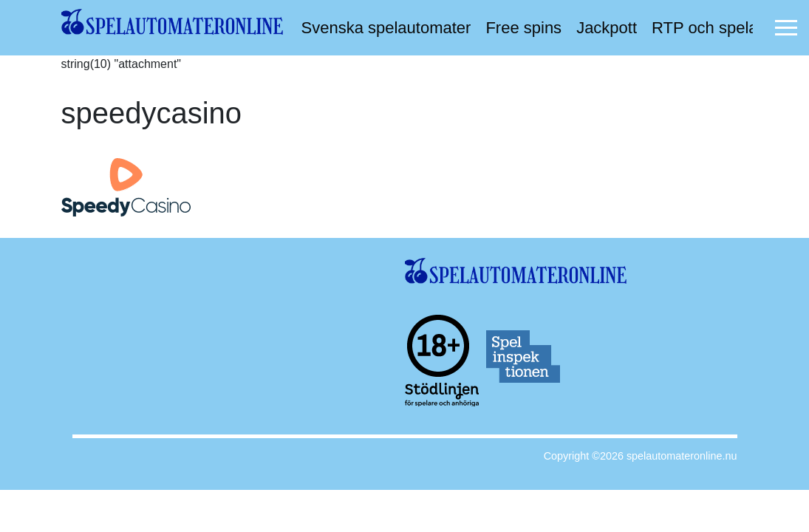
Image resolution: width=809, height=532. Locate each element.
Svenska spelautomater (386, 28)
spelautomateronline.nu (682, 456)
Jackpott (607, 28)
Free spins (523, 28)
